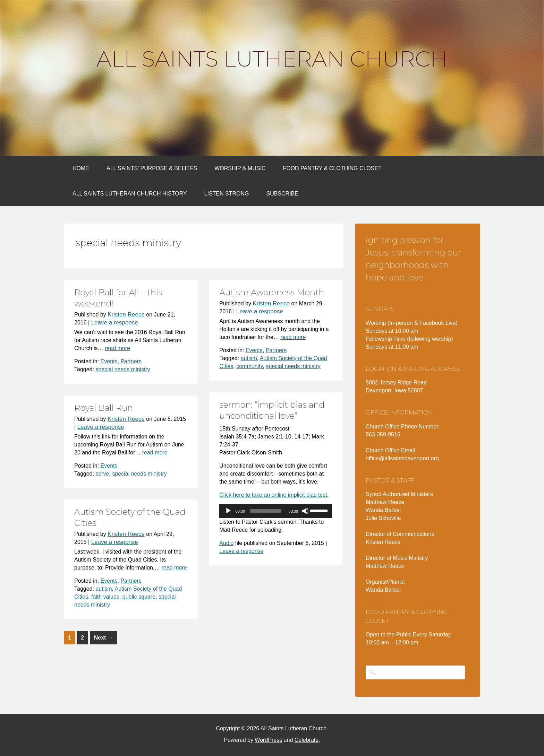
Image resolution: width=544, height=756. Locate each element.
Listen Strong (227, 194)
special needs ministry (123, 369)
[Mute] (305, 511)
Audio (226, 543)
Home (81, 168)
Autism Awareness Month (272, 292)
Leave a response (115, 323)
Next (104, 638)
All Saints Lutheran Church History (130, 194)
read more (117, 348)
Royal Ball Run (104, 408)
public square (139, 597)
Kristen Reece (126, 315)
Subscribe (282, 194)
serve (102, 474)
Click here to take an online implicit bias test (273, 495)
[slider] (266, 511)
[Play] (228, 511)
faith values (105, 597)
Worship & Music (240, 168)
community (249, 366)
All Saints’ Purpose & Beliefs (152, 168)
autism (249, 358)
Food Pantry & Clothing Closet (332, 168)
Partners (131, 361)
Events (109, 361)
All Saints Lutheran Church (272, 59)
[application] (276, 511)
